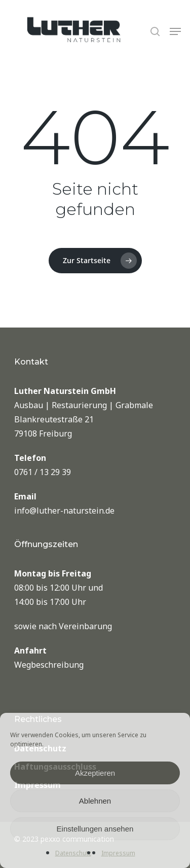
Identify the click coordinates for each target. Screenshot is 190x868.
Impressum (118, 853)
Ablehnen (95, 801)
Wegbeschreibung (49, 665)
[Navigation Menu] (175, 31)
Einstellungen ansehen (95, 829)
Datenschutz (73, 853)
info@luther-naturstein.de (64, 511)
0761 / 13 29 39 (43, 472)
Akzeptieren (95, 773)
